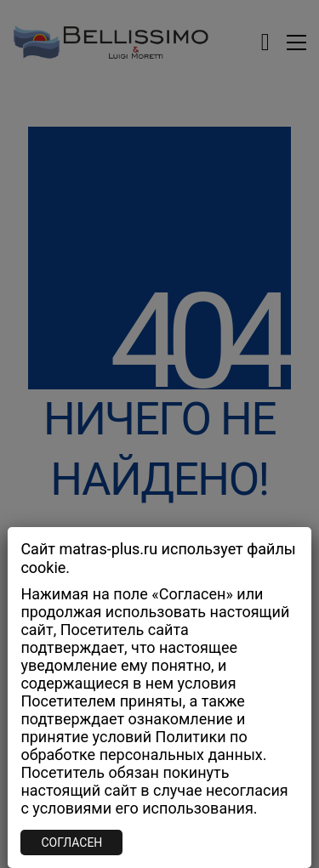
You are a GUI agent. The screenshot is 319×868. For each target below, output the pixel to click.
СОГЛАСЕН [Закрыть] (71, 842)
